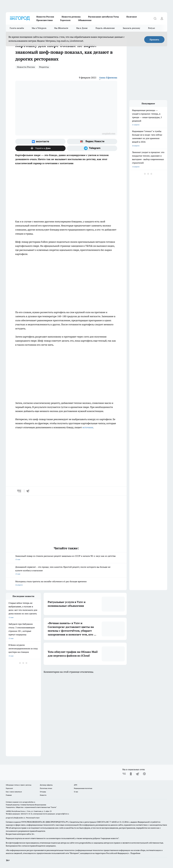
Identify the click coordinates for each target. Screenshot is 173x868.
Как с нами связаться (14, 792)
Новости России (45, 17)
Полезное (132, 17)
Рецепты (44, 67)
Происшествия (44, 20)
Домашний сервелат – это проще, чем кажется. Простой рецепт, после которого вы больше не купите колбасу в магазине (66, 571)
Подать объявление (105, 28)
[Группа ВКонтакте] (40, 142)
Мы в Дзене (82, 28)
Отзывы (43, 792)
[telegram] (29, 491)
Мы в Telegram (39, 28)
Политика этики (46, 788)
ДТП (76, 785)
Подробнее (135, 853)
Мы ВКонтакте (61, 28)
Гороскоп (65, 20)
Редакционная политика (83, 788)
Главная (9, 795)
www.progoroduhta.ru (27, 802)
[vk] (19, 491)
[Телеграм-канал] (92, 148)
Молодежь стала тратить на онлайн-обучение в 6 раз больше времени (66, 583)
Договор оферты (46, 785)
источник (88, 427)
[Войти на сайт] (162, 18)
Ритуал (152, 28)
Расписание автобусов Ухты (103, 17)
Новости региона (71, 17)
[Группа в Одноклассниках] (131, 774)
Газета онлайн (17, 28)
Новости (43, 795)
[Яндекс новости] (92, 142)
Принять (154, 40)
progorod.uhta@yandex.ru (16, 818)
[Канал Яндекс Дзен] (40, 148)
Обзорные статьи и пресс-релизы (19, 785)
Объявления (85, 20)
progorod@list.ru (62, 814)
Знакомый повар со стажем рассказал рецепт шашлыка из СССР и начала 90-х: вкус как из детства (66, 558)
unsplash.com (109, 133)
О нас (76, 792)
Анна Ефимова (108, 78)
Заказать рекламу (132, 28)
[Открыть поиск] (155, 18)
